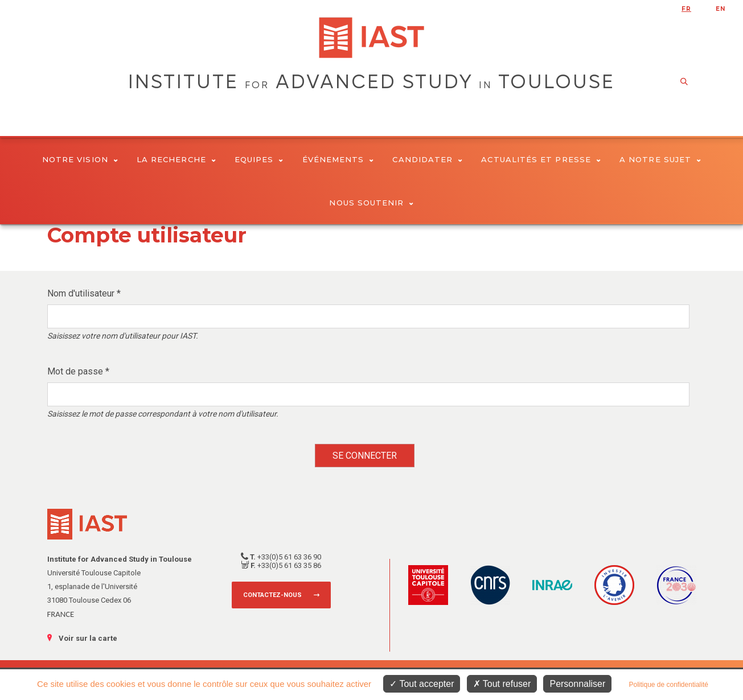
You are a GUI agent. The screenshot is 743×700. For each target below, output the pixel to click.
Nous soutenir (371, 203)
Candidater (427, 159)
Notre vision (80, 159)
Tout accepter (422, 684)
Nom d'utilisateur (84, 293)
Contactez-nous (272, 595)
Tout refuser (502, 684)
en (721, 9)
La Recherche (176, 159)
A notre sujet (660, 159)
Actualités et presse (541, 159)
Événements (338, 159)
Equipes (259, 159)
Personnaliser (577, 684)
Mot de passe (78, 371)
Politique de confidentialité (668, 685)
